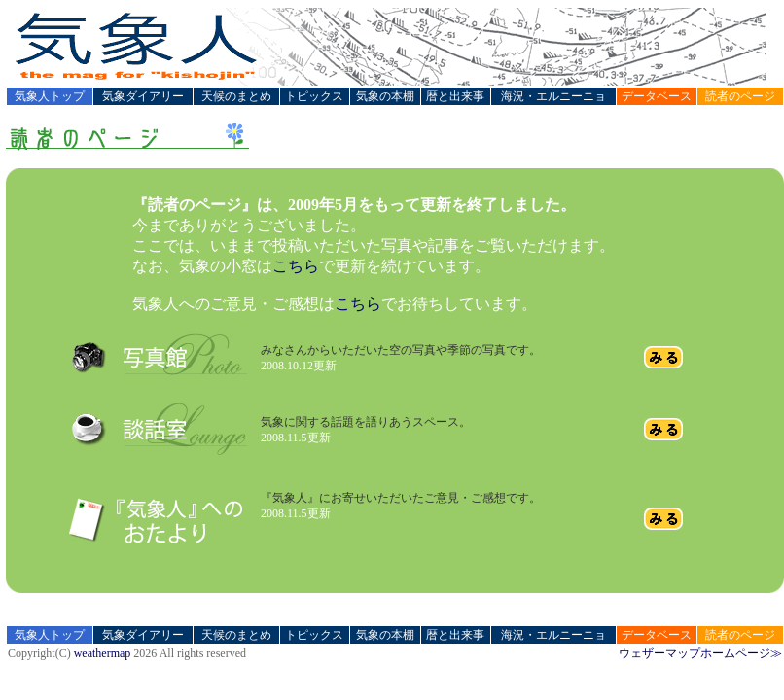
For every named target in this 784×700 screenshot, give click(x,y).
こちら (296, 266)
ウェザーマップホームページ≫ (700, 653)
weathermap (103, 653)
